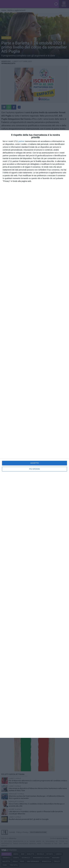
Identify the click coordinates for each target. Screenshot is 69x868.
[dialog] (34, 434)
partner (21, 141)
